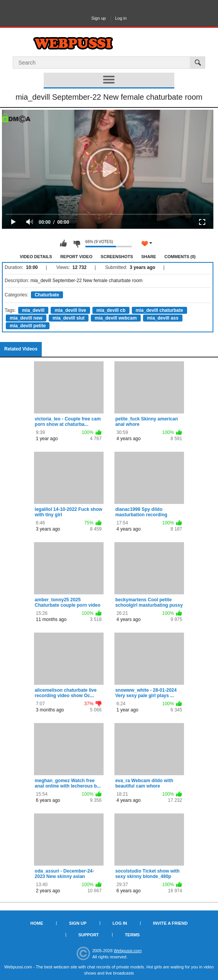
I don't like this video (77, 243)
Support (89, 935)
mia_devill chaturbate (159, 310)
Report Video (76, 257)
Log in (121, 18)
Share (149, 257)
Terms (132, 935)
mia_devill (33, 310)
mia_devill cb (111, 310)
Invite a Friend (170, 923)
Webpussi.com (128, 951)
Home (37, 923)
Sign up (98, 18)
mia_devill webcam (116, 318)
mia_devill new (26, 318)
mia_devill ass (163, 318)
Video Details (36, 257)
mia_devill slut (69, 318)
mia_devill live (70, 310)
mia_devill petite (28, 326)
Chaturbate (47, 295)
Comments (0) (180, 257)
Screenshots (117, 257)
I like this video (63, 243)
